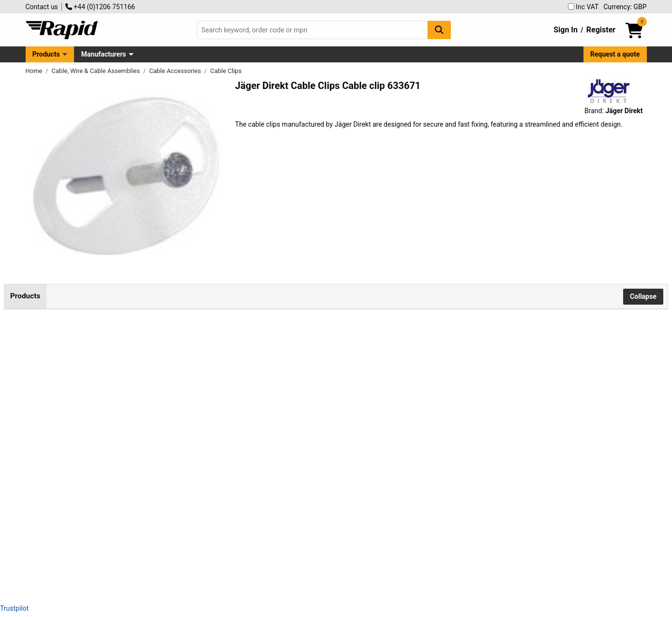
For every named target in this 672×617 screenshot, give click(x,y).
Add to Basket (284, 358)
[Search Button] (439, 30)
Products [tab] (25, 296)
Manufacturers (104, 54)
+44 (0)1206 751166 (100, 7)
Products (46, 54)
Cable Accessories (176, 71)
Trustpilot (14, 608)
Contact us (42, 7)
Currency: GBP (625, 7)
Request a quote (615, 54)
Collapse (643, 296)
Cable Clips (226, 71)
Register (601, 30)
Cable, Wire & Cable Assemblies (97, 71)
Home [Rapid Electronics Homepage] (35, 71)
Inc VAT (583, 7)
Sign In (566, 30)
